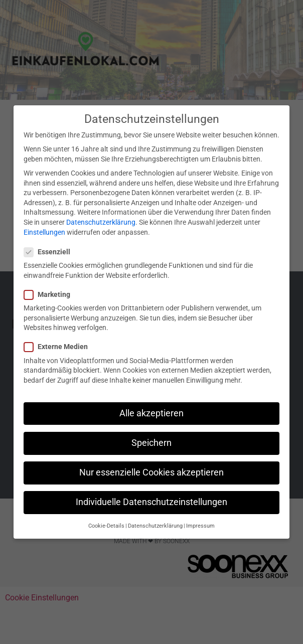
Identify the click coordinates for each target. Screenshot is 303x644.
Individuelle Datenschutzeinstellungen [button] (151, 502)
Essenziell (50, 252)
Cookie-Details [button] (106, 526)
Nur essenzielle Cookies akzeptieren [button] (151, 472)
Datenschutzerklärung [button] (155, 526)
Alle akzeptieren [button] (151, 413)
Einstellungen (44, 232)
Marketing (50, 295)
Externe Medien (59, 347)
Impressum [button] (200, 526)
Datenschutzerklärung (101, 222)
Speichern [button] (151, 443)
